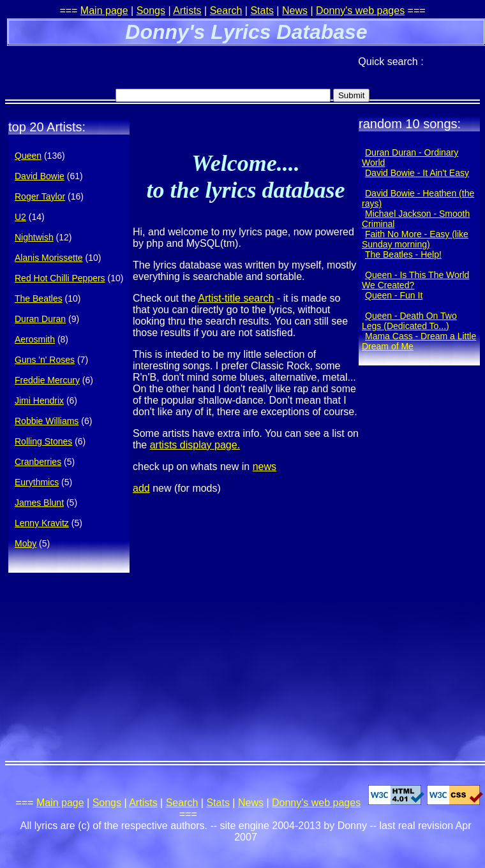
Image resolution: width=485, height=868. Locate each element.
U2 (20, 217)
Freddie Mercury (47, 380)
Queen (28, 156)
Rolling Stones (43, 441)
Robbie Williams (47, 421)
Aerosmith (35, 339)
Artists (187, 11)
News (295, 11)
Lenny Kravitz (42, 523)
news (265, 467)
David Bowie (40, 176)
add (141, 488)
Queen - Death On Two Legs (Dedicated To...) (409, 321)
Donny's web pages (360, 11)
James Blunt (39, 503)
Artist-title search (236, 298)
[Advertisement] (154, 67)
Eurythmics (37, 482)
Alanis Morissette (49, 258)
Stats (262, 11)
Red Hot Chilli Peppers (60, 278)
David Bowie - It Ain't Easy (417, 173)
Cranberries (38, 462)
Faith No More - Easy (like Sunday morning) (415, 239)
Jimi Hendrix (39, 401)
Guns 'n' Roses (45, 360)
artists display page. (195, 445)
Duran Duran (40, 319)
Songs (151, 11)
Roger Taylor (40, 196)
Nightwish (34, 237)
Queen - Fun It (394, 295)
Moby (26, 543)
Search (226, 11)
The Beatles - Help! (403, 254)
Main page (104, 11)
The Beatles (39, 298)
